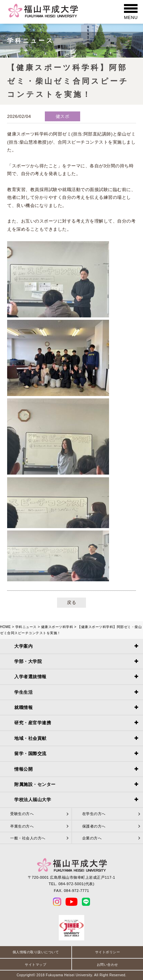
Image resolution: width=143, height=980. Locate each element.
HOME (5, 627)
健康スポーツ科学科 (57, 627)
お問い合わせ (108, 965)
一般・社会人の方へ (28, 838)
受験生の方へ (22, 814)
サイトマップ (35, 965)
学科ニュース (26, 627)
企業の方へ (92, 838)
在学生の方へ (94, 814)
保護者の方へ (94, 826)
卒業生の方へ (22, 826)
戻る (71, 602)
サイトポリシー (108, 952)
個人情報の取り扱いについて (36, 952)
